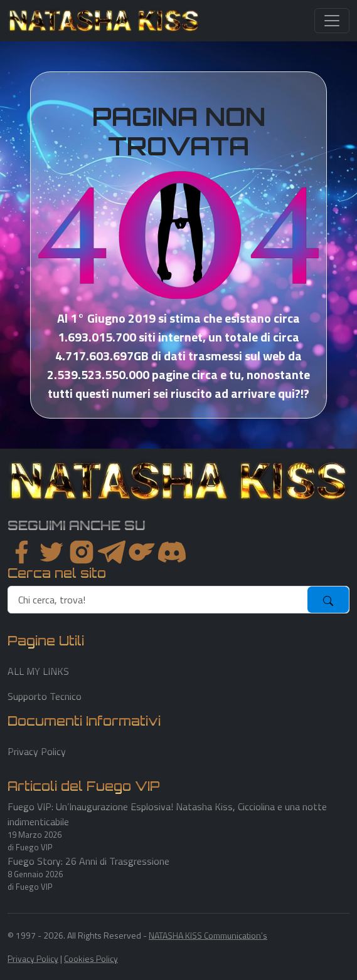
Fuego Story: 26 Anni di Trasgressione (88, 861)
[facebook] (21, 552)
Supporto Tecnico (45, 696)
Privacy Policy (37, 751)
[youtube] (172, 552)
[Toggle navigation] (332, 21)
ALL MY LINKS (38, 671)
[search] (158, 600)
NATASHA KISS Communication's (208, 935)
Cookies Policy (91, 958)
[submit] (328, 600)
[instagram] (82, 552)
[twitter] (51, 552)
